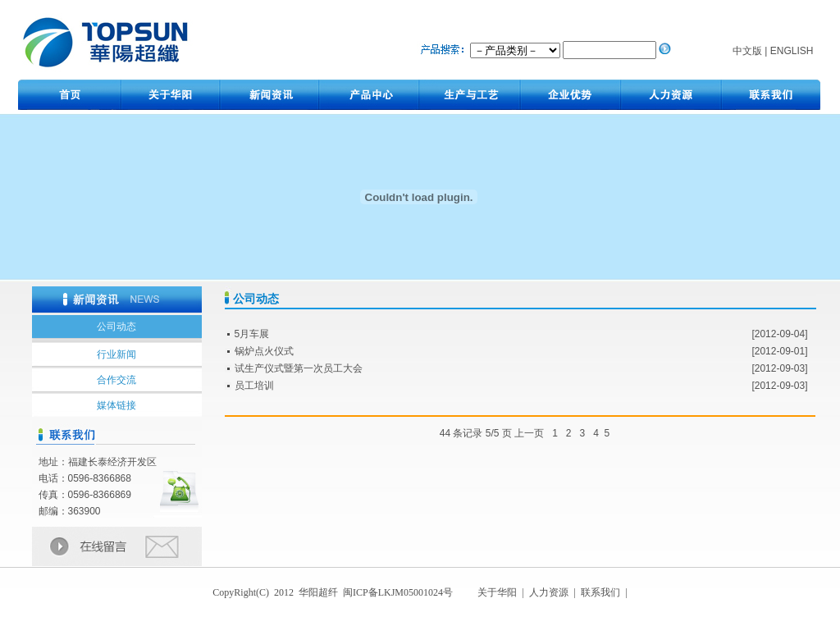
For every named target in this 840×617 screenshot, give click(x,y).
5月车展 (252, 334)
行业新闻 (116, 354)
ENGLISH (792, 51)
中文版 (747, 51)
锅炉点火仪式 (264, 351)
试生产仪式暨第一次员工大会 (299, 368)
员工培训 (254, 386)
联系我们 (602, 592)
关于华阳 (498, 592)
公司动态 (116, 327)
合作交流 (116, 380)
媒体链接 (116, 405)
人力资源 (549, 592)
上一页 (529, 433)
